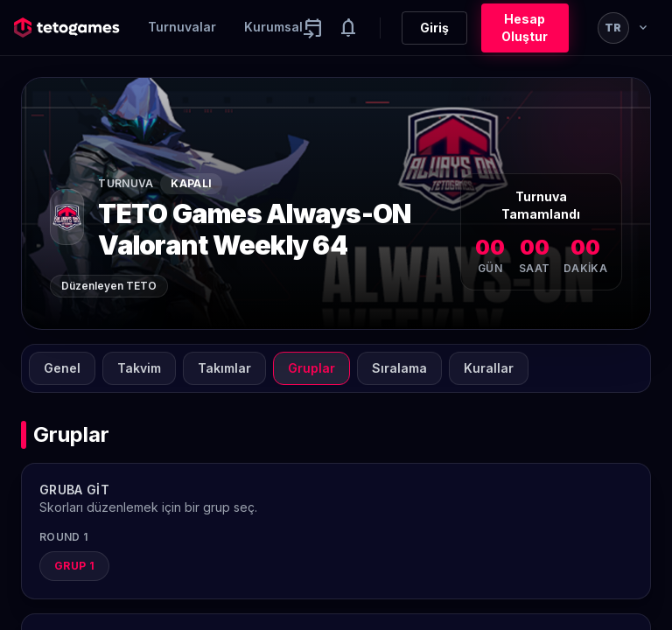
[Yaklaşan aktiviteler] (313, 28)
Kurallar (489, 368)
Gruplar (311, 368)
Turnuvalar (182, 27)
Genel (62, 368)
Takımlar (224, 368)
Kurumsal (273, 27)
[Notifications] (348, 28)
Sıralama (399, 368)
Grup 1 (74, 566)
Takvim (139, 368)
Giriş (434, 28)
